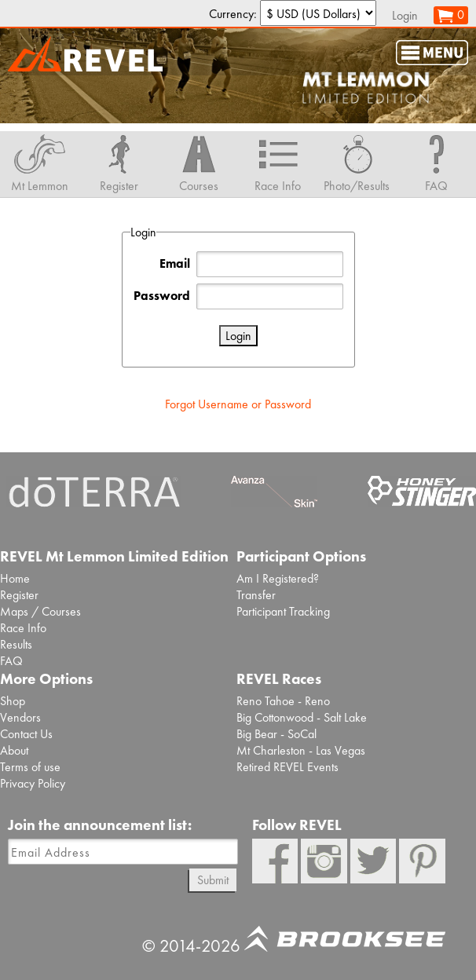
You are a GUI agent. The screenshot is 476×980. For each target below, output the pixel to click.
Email (175, 263)
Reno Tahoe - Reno (283, 701)
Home (15, 578)
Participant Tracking (283, 611)
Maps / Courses (40, 611)
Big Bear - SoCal (276, 734)
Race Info (23, 628)
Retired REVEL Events (287, 767)
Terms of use (30, 767)
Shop (13, 701)
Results (16, 644)
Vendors (20, 717)
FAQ (11, 661)
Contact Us (26, 734)
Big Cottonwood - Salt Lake (302, 717)
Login (405, 15)
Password (162, 296)
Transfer (256, 595)
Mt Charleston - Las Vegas (301, 750)
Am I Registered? (278, 578)
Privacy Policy (33, 783)
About (14, 750)
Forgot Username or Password (238, 404)
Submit (213, 880)
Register (19, 595)
